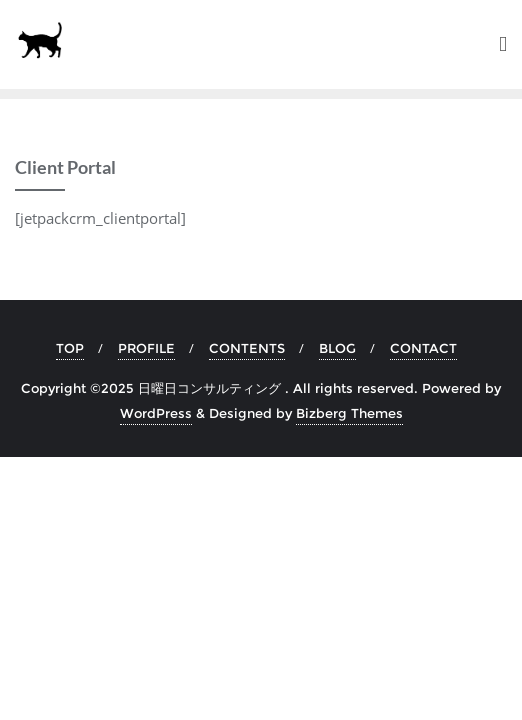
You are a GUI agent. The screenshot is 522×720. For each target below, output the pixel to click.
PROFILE (146, 348)
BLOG (337, 348)
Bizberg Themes (349, 413)
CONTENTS (247, 348)
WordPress (156, 413)
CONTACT (423, 348)
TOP (70, 348)
